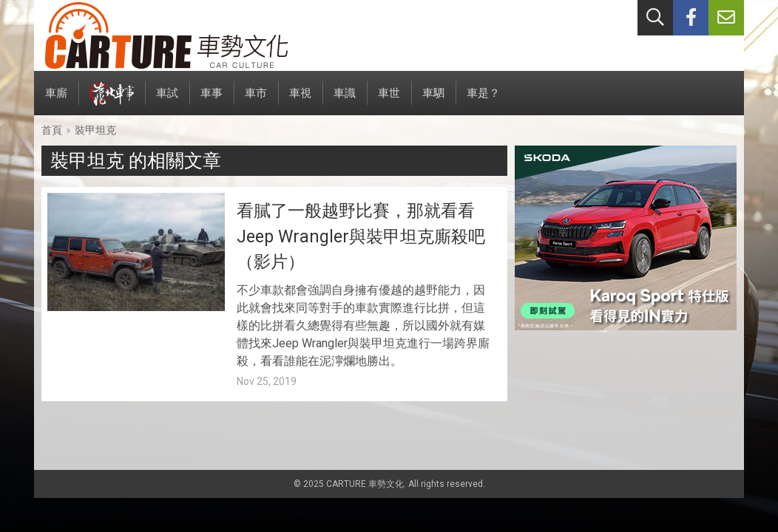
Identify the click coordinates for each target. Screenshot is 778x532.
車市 (256, 101)
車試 (167, 101)
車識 (345, 101)
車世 (389, 101)
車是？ (483, 101)
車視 (300, 101)
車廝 (56, 101)
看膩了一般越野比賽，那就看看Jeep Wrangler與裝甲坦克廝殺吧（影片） (361, 236)
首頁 (52, 130)
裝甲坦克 (95, 130)
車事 (212, 101)
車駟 (433, 101)
